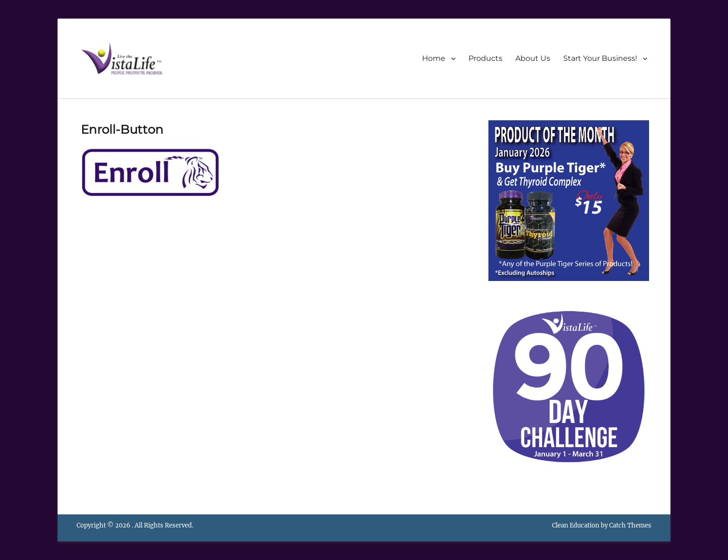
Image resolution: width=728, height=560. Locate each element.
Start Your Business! (600, 58)
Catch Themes (630, 525)
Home (434, 58)
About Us (533, 58)
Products (485, 58)
